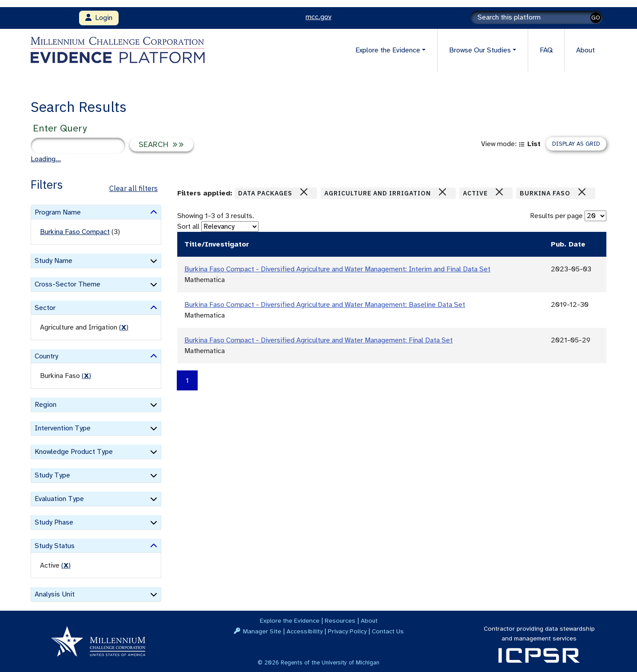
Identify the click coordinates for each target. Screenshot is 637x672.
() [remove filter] (124, 327)
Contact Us (388, 631)
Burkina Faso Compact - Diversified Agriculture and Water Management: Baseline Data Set (325, 305)
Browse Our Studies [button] (480, 50)
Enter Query (60, 128)
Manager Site (262, 631)
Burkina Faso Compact (75, 232)
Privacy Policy (347, 631)
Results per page (556, 216)
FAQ (546, 50)
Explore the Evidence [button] (388, 50)
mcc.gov (318, 17)
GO (596, 18)
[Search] (537, 17)
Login (99, 18)
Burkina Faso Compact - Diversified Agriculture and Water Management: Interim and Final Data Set (337, 269)
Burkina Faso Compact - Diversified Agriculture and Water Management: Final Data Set (318, 340)
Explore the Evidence (290, 620)
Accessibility (305, 631)
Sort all (188, 227)
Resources (340, 620)
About (585, 50)
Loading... (46, 159)
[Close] (304, 192)
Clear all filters (133, 188)
